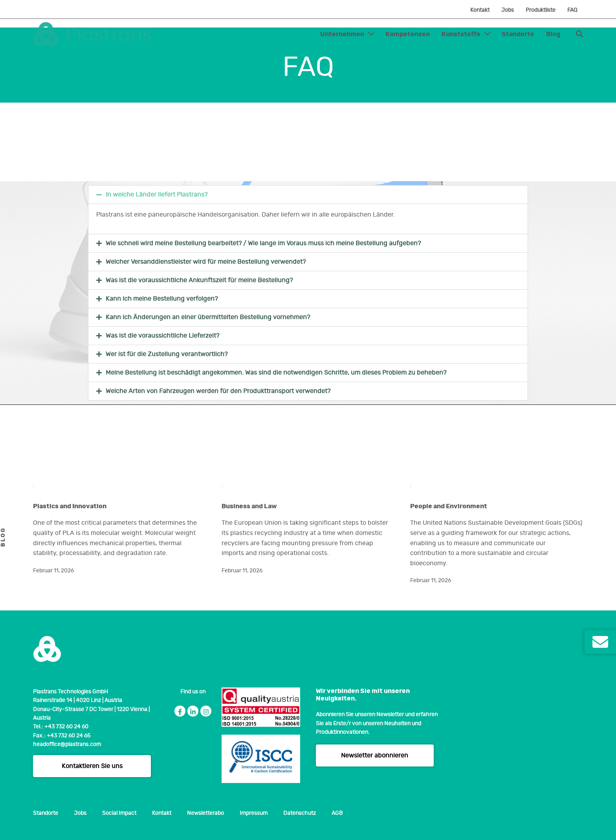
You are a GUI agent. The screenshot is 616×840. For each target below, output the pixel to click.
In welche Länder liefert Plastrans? (157, 195)
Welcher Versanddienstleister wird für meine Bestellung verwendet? (206, 262)
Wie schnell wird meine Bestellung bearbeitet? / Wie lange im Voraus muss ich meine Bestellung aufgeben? (263, 243)
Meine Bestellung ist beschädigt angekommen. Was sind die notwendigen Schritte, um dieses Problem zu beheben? (276, 373)
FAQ (572, 10)
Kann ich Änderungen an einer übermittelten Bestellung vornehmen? (208, 317)
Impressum (254, 813)
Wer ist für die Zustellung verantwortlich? (167, 354)
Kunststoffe (461, 34)
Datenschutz (300, 813)
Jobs (508, 10)
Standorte (518, 34)
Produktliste (541, 10)
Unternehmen (342, 34)
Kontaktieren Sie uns (92, 766)
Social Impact (119, 813)
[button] (308, 195)
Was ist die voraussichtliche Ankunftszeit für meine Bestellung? (199, 280)
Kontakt (480, 10)
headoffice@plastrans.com (67, 744)
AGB (337, 813)
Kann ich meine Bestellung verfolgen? (162, 299)
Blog (553, 34)
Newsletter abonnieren (375, 755)
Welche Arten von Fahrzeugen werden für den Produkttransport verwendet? (218, 391)
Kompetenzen (408, 34)
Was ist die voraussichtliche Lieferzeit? (162, 336)
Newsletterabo (205, 813)
